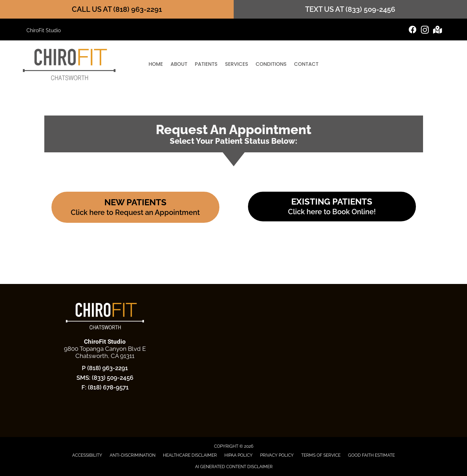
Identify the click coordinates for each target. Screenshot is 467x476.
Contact (306, 64)
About (179, 64)
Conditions (271, 64)
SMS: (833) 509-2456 (105, 378)
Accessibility (87, 455)
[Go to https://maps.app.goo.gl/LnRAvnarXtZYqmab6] (437, 31)
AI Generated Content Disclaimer (234, 467)
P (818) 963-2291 (105, 368)
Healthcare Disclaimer (190, 455)
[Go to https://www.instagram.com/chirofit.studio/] (425, 31)
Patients (206, 64)
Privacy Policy (277, 455)
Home (156, 64)
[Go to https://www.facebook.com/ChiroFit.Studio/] (413, 31)
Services (237, 64)
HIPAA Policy (239, 455)
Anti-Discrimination (133, 455)
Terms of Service (321, 455)
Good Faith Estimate (371, 455)
